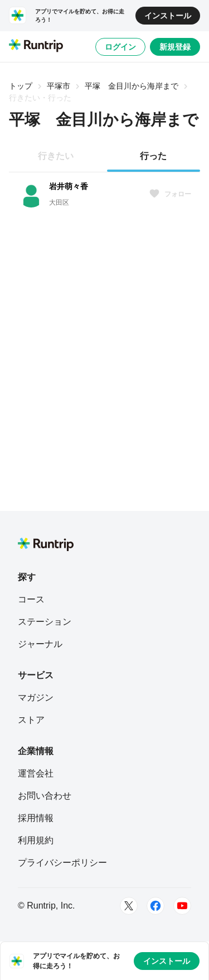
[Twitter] (129, 906)
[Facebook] (155, 906)
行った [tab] (153, 156)
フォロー (170, 194)
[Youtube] (182, 906)
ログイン (120, 47)
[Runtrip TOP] (36, 46)
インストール (168, 16)
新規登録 (175, 47)
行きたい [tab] (56, 156)
